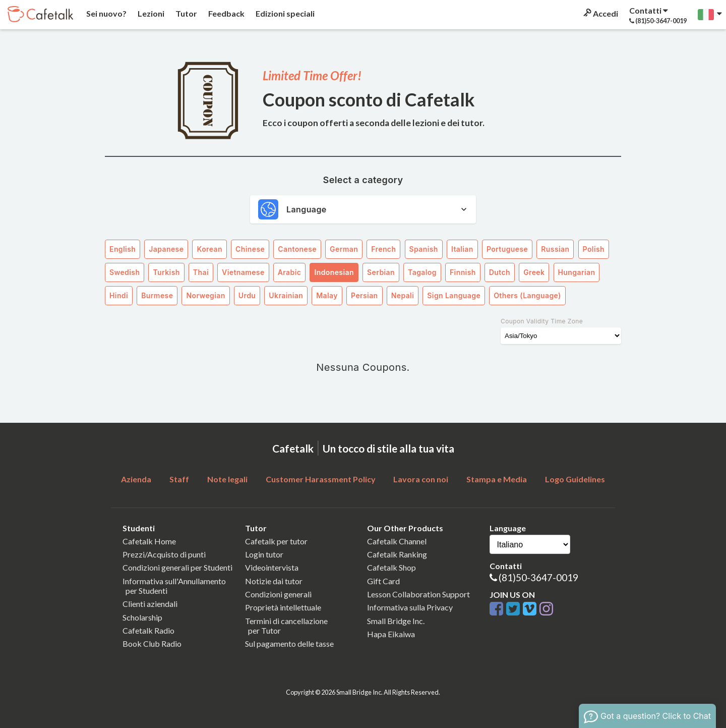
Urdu (247, 295)
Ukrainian (286, 295)
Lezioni (150, 13)
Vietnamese (243, 272)
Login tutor (264, 554)
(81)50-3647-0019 (538, 577)
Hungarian (577, 272)
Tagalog (422, 272)
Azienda (136, 479)
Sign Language (454, 295)
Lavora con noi (421, 479)
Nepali (403, 295)
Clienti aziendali (150, 604)
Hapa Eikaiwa (391, 634)
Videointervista (272, 567)
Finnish (463, 272)
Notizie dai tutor (274, 581)
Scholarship (142, 617)
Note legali (227, 479)
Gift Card (383, 581)
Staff (179, 479)
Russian (555, 249)
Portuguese (507, 249)
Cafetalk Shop (391, 567)
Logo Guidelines (575, 479)
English (123, 249)
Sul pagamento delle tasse (289, 643)
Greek (534, 272)
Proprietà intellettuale (283, 607)
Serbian (381, 272)
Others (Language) (527, 295)
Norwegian (205, 295)
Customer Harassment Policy (321, 479)
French (383, 249)
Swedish (125, 272)
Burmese (157, 295)
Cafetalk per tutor (276, 541)
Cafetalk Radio (148, 630)
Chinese (250, 249)
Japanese (166, 249)
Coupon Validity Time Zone (542, 321)
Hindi (119, 295)
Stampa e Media (497, 479)
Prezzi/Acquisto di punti (164, 554)
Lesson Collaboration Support (418, 594)
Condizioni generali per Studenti (177, 567)
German (344, 249)
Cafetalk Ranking (397, 554)
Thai (201, 272)
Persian (365, 295)
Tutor (186, 13)
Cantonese (297, 249)
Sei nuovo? (106, 13)
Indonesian (334, 272)
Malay (327, 295)
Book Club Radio (152, 643)
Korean (209, 249)
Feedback (226, 13)
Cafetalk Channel (397, 541)
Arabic (290, 272)
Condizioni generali (278, 594)
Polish (594, 249)
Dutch (500, 272)
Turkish (166, 272)
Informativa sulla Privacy (410, 607)
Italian (462, 249)
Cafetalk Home (149, 541)
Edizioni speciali (284, 13)
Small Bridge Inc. (396, 621)
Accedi (600, 13)
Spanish (424, 249)
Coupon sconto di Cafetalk (369, 99)
